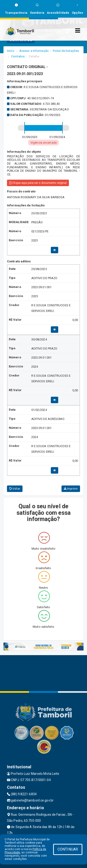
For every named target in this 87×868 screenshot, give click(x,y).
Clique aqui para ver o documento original (38, 183)
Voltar (15, 489)
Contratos (18, 56)
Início (11, 51)
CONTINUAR (68, 849)
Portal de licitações (66, 51)
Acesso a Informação (34, 51)
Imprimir (71, 489)
